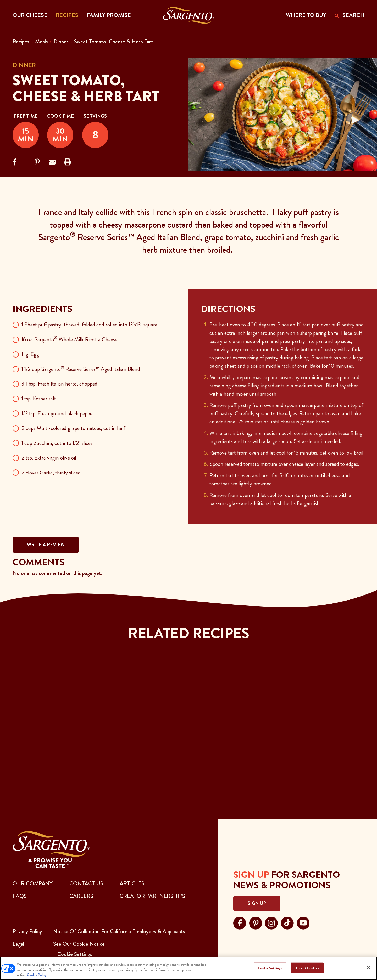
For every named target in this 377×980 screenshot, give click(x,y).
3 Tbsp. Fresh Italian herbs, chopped (59, 384)
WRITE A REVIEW (46, 545)
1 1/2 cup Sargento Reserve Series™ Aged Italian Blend (81, 369)
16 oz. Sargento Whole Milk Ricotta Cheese (69, 339)
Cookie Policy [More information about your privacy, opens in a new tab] (37, 975)
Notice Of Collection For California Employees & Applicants (119, 931)
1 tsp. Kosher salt (39, 399)
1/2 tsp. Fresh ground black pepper (58, 413)
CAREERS (81, 896)
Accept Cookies (307, 968)
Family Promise (109, 15)
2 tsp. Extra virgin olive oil (49, 458)
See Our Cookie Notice (79, 944)
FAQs (20, 896)
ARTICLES (132, 883)
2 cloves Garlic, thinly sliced (51, 473)
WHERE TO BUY (306, 15)
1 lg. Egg (30, 354)
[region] (188, 968)
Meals (41, 42)
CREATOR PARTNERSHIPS (152, 896)
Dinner (61, 42)
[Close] (369, 968)
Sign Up (257, 903)
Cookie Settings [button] (75, 954)
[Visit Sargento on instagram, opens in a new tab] (271, 922)
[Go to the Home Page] (189, 15)
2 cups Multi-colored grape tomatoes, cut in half (73, 428)
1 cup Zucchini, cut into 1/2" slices (57, 443)
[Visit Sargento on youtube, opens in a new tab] (303, 922)
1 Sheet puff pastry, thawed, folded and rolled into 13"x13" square (89, 325)
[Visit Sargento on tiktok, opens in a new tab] (287, 922)
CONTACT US (86, 883)
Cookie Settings (270, 968)
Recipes (21, 42)
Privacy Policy (27, 931)
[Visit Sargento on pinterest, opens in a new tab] (256, 922)
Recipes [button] (67, 15)
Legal (18, 944)
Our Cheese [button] (30, 15)
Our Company (33, 883)
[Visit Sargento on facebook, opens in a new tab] (240, 922)
